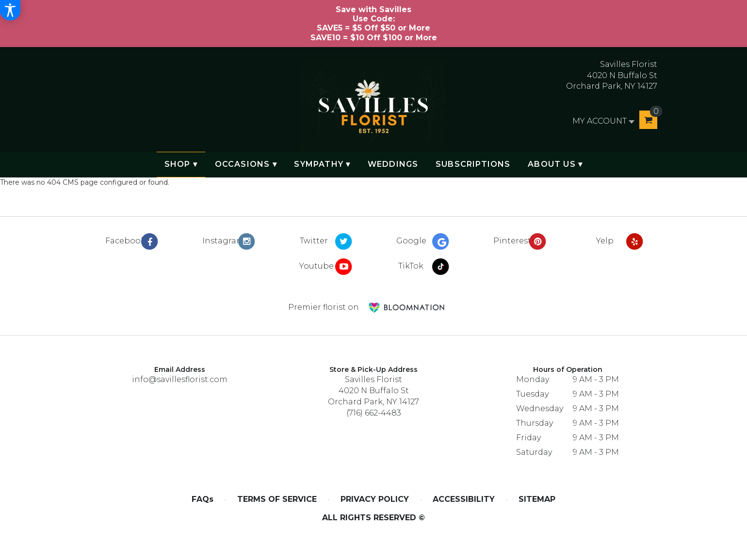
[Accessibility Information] (10, 10)
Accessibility (464, 499)
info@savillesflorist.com (180, 379)
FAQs (203, 499)
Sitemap (537, 499)
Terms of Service (277, 499)
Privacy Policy (375, 499)
